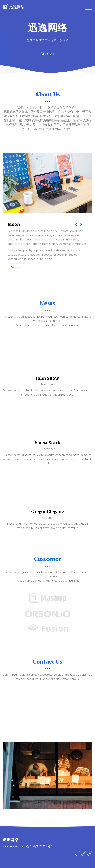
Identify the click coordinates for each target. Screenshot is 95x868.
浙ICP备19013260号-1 (39, 846)
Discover (47, 54)
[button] (75, 226)
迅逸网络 (14, 7)
